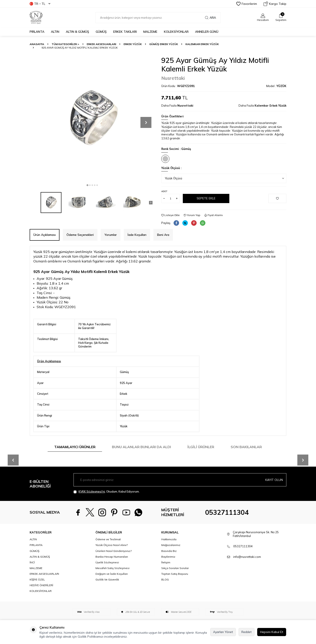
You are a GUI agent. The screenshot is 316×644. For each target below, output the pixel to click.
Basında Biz (169, 551)
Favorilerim (247, 4)
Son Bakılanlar (246, 447)
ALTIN (55, 32)
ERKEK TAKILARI (125, 32)
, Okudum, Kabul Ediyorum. (107, 492)
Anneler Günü (207, 32)
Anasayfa (37, 44)
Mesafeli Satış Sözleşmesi (112, 568)
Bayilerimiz (168, 557)
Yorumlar (111, 235)
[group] (92, 119)
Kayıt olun (274, 480)
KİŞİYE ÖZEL (37, 579)
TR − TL (40, 4)
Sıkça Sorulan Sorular (175, 568)
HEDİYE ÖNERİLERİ (41, 585)
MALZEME (150, 32)
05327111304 (227, 512)
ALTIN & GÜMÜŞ (77, 32)
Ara (210, 18)
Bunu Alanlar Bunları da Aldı (141, 447)
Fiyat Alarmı (214, 215)
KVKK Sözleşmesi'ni (92, 491)
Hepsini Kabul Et (272, 632)
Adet (164, 191)
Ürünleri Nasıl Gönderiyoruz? (114, 551)
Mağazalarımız (171, 545)
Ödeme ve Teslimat (108, 539)
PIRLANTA (37, 32)
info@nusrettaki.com (247, 557)
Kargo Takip (275, 4)
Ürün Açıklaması (45, 235)
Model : (276, 86)
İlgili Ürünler (201, 447)
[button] (87, 185)
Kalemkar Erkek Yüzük (202, 44)
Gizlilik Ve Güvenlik (107, 579)
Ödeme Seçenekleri (80, 235)
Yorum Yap (192, 215)
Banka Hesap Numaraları (112, 557)
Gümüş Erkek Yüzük (164, 44)
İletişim (166, 562)
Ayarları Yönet (223, 632)
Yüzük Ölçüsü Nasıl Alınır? (112, 545)
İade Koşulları (137, 235)
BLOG (165, 579)
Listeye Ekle (171, 215)
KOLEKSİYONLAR (176, 32)
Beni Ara (163, 235)
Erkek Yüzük (133, 44)
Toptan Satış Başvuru (175, 574)
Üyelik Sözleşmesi (107, 562)
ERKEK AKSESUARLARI (101, 44)
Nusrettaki (173, 78)
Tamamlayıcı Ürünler (75, 447)
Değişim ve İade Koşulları (112, 574)
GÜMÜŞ (101, 32)
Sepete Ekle (206, 198)
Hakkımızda (169, 539)
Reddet (247, 632)
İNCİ (32, 562)
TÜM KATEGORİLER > (65, 44)
